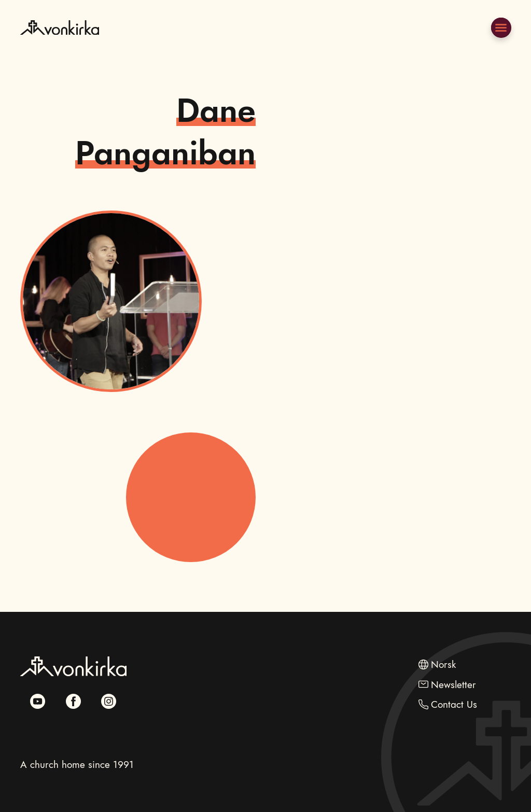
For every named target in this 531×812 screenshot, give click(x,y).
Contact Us (454, 704)
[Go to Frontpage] (60, 51)
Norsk (443, 664)
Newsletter (453, 684)
